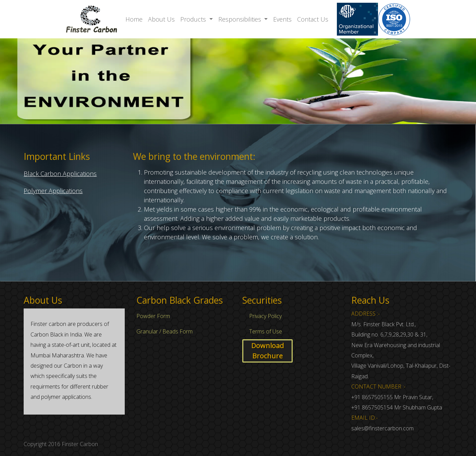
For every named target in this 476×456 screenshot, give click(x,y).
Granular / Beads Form (164, 331)
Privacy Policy (265, 316)
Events (282, 19)
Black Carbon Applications (60, 174)
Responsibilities (241, 19)
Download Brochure (267, 351)
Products (194, 19)
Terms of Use (266, 331)
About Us (161, 19)
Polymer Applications (53, 191)
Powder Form (153, 316)
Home (134, 19)
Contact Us (313, 19)
